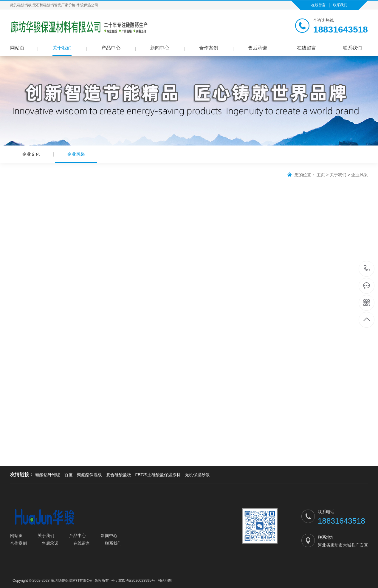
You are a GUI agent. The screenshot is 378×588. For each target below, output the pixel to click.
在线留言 (318, 5)
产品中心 (111, 48)
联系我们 (340, 5)
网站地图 (165, 581)
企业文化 (31, 154)
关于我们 (62, 48)
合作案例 (209, 48)
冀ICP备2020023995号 (137, 581)
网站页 (17, 48)
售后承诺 (258, 48)
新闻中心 (160, 48)
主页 (321, 175)
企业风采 (76, 157)
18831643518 (367, 269)
